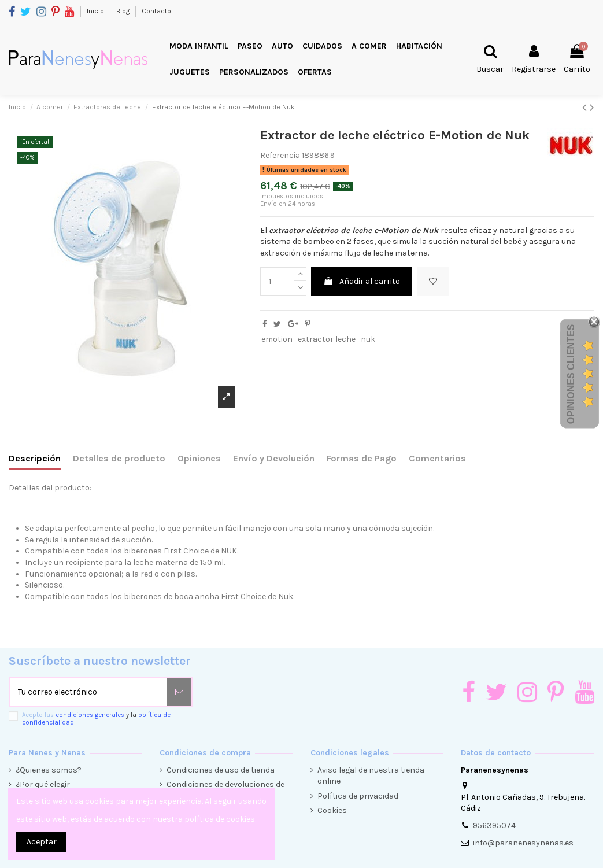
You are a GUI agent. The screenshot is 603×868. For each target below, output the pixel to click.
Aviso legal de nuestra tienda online (371, 776)
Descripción (35, 458)
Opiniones (199, 458)
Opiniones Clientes (571, 374)
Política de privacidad (358, 796)
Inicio (96, 11)
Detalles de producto (119, 458)
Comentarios (437, 458)
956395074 (494, 825)
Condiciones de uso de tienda (221, 770)
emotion (277, 339)
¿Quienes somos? (49, 770)
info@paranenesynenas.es (523, 843)
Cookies (332, 810)
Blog (124, 11)
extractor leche (327, 339)
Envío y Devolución (274, 458)
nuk (368, 339)
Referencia (280, 155)
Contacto (156, 11)
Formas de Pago (362, 458)
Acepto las (96, 719)
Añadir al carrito (362, 281)
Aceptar (42, 842)
